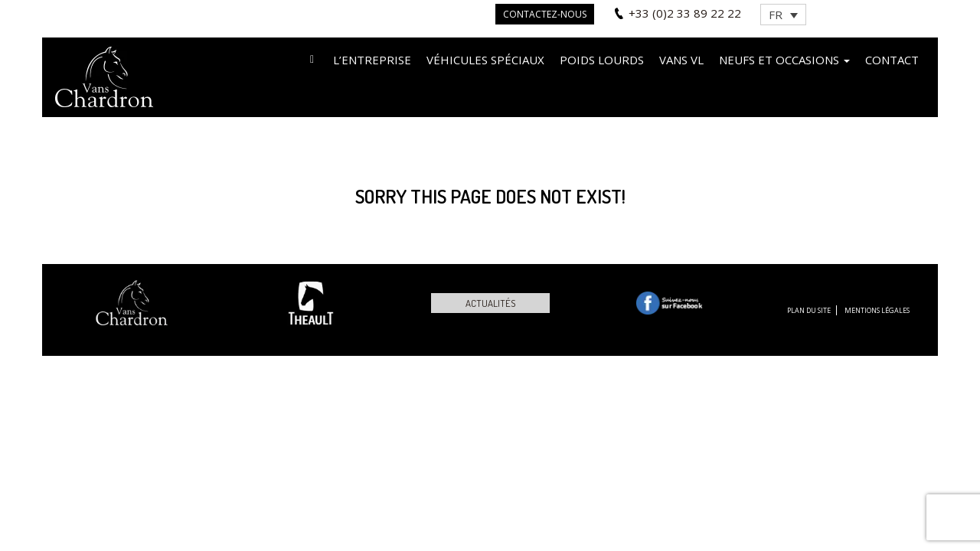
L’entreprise (372, 60)
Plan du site (809, 310)
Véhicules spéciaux (485, 60)
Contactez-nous (545, 14)
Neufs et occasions (784, 60)
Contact (892, 60)
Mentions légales (877, 310)
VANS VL (681, 60)
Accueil (312, 59)
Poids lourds (602, 60)
